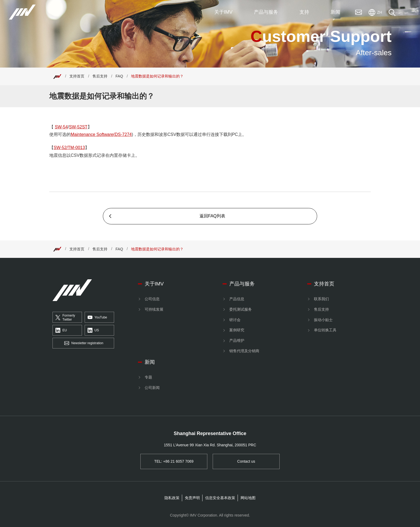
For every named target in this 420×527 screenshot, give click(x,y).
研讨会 (235, 320)
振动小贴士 (323, 320)
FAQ (119, 76)
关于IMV (154, 284)
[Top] (57, 76)
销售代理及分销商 (244, 351)
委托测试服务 (241, 309)
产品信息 (237, 299)
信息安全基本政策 (220, 498)
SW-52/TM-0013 (69, 148)
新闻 (150, 362)
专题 (148, 377)
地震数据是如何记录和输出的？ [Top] (157, 76)
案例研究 (237, 330)
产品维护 (237, 340)
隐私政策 (172, 498)
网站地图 (248, 498)
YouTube (97, 317)
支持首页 (77, 76)
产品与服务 (242, 284)
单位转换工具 (325, 330)
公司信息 (152, 299)
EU (61, 331)
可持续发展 (154, 309)
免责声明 (192, 498)
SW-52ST (78, 127)
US (93, 331)
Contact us (246, 461)
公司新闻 (152, 388)
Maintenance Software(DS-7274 (101, 134)
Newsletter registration (84, 343)
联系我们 (321, 299)
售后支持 (100, 76)
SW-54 (61, 127)
